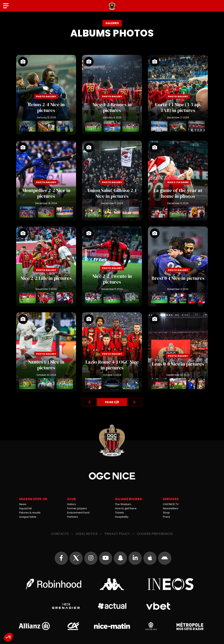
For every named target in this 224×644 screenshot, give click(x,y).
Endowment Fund (78, 513)
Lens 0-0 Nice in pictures (178, 352)
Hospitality (122, 517)
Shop (166, 513)
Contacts (60, 534)
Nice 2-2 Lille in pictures (46, 266)
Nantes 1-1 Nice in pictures (46, 352)
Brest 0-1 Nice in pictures (178, 266)
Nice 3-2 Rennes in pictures (112, 95)
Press (167, 517)
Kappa (112, 584)
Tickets (119, 513)
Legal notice (87, 534)
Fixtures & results (30, 513)
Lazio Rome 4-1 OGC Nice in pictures (112, 352)
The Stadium (123, 504)
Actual (112, 606)
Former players (77, 508)
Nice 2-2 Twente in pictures (112, 266)
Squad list (25, 508)
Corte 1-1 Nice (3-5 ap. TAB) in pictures (178, 95)
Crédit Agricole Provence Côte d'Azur (73, 626)
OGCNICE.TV (171, 504)
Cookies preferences (155, 534)
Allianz (34, 626)
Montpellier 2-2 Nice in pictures (46, 181)
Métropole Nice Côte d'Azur (190, 626)
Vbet (158, 606)
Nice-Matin (112, 626)
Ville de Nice (151, 626)
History (71, 504)
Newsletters (171, 508)
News (23, 504)
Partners (73, 517)
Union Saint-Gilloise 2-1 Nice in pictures (112, 181)
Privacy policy (117, 534)
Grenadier (66, 606)
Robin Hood (54, 584)
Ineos (170, 584)
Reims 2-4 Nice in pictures (46, 95)
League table (28, 517)
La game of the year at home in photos (178, 181)
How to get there (126, 508)
